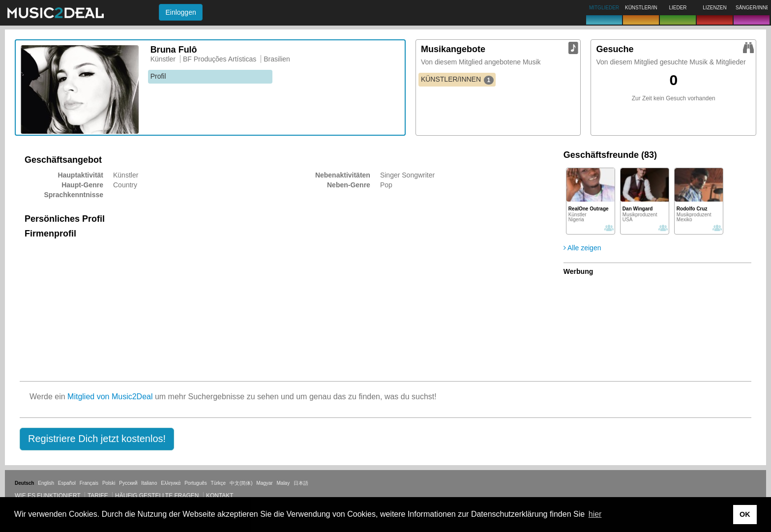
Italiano (149, 483)
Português (196, 483)
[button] (97, 439)
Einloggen (180, 12)
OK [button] (745, 514)
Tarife (99, 496)
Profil (158, 76)
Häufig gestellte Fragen (157, 496)
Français (89, 483)
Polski (109, 483)
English (46, 483)
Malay (283, 483)
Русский (128, 483)
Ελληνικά (171, 483)
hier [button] (595, 514)
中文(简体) (241, 483)
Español (67, 483)
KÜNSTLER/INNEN (457, 80)
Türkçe (219, 483)
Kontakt (220, 496)
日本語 (301, 483)
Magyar (264, 483)
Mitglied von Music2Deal (110, 397)
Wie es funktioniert (48, 496)
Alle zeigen (582, 248)
